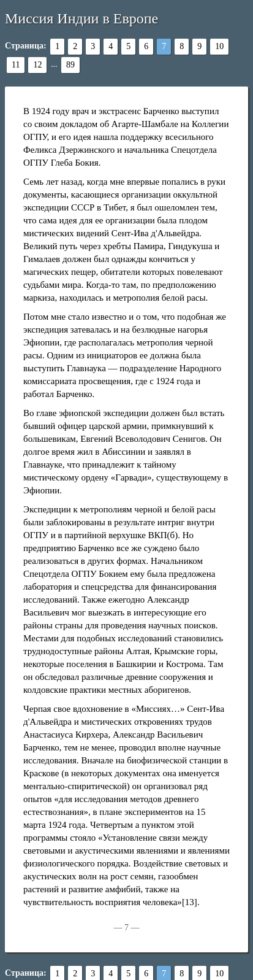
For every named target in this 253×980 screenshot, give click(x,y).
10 (219, 46)
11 (16, 65)
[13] (190, 902)
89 (70, 65)
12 (37, 65)
